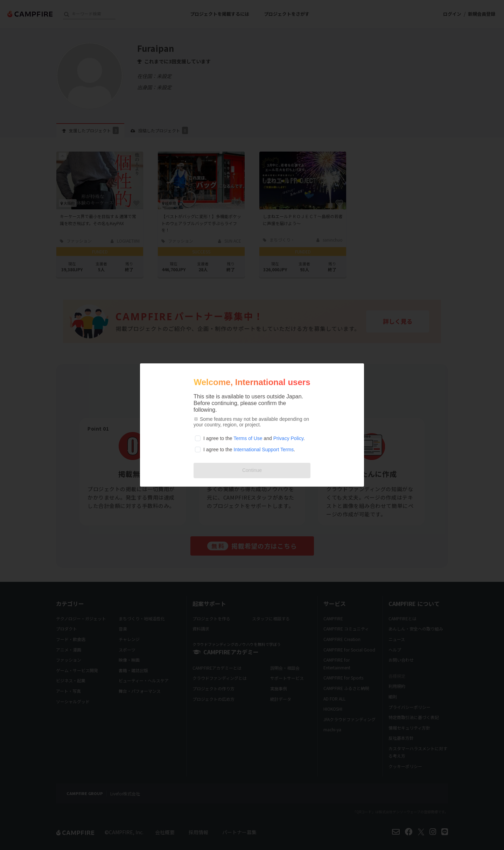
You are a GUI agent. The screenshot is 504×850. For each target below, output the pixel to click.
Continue (252, 470)
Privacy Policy (288, 438)
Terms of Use (248, 438)
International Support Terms (264, 450)
